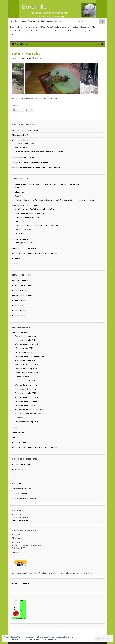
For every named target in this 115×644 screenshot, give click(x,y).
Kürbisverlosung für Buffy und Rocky (30, 409)
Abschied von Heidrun (21, 464)
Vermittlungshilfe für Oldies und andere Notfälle (35, 209)
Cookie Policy (51, 639)
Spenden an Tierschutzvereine (38, 31)
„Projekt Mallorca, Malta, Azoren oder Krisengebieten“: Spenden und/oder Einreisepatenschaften (55, 200)
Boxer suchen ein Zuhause (23, 157)
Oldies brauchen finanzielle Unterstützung (32, 213)
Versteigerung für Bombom (26, 401)
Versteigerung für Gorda (25, 405)
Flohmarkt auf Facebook (22, 285)
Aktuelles (14, 21)
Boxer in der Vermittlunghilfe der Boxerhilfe (30, 162)
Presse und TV (18, 469)
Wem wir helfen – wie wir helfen (25, 130)
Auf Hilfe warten (22, 188)
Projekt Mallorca (21, 44)
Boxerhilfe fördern (20, 290)
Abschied (19, 196)
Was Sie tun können (20, 280)
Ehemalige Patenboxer (24, 243)
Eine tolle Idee (18, 432)
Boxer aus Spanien (20, 493)
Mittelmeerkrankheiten (22, 488)
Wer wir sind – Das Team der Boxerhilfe (45, 21)
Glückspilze (20, 192)
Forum (23, 21)
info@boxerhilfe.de (20, 520)
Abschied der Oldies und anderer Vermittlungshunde (37, 225)
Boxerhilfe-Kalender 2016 (25, 360)
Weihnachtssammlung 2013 (26, 397)
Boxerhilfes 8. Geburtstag (25, 389)
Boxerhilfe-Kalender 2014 (25, 393)
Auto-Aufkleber (19, 315)
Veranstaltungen (19, 483)
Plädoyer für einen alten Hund (27, 217)
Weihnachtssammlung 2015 (26, 364)
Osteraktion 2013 (22, 418)
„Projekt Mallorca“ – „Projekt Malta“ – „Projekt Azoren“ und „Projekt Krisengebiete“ (39, 27)
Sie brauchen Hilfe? (20, 135)
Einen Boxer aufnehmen (22, 295)
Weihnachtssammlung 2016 (26, 344)
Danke (12, 35)
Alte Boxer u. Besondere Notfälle (84, 27)
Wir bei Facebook (21, 583)
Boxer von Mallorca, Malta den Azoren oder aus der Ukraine (39, 152)
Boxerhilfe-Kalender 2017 (25, 340)
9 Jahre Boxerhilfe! (23, 377)
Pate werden (18, 305)
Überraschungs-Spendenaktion (28, 373)
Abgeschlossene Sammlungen (27, 336)
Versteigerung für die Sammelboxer (29, 356)
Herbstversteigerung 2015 (26, 369)
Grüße (29, 58)
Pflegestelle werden (21, 300)
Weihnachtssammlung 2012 (26, 422)
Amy (98, 44)
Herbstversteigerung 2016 (26, 352)
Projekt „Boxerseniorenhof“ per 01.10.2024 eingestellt (71, 31)
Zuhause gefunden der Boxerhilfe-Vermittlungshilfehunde (36, 167)
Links (14, 478)
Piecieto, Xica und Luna (24, 143)
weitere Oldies (21, 148)
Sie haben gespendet (21, 332)
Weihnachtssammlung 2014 (26, 385)
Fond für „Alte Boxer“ (24, 229)
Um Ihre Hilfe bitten (20, 140)
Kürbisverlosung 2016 (24, 348)
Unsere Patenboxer (17, 31)
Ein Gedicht (20, 234)
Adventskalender (19, 442)
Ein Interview (20, 473)
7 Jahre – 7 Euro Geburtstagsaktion (29, 413)
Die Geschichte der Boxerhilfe (25, 498)
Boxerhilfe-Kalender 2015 (25, 381)
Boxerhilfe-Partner (20, 310)
